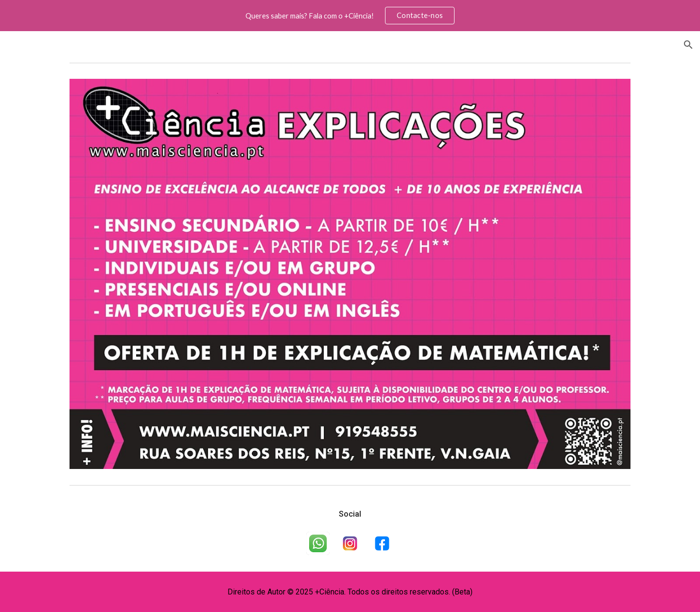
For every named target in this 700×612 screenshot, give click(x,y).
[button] (688, 45)
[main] (350, 514)
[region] (350, 16)
